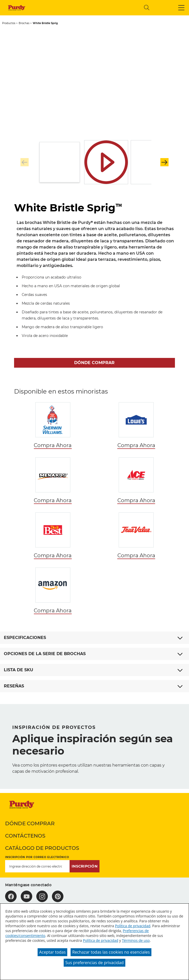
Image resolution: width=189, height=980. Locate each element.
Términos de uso (136, 940)
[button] (181, 8)
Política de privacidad (132, 926)
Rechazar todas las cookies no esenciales (111, 952)
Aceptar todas (52, 952)
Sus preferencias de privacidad (94, 963)
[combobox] (98, 8)
